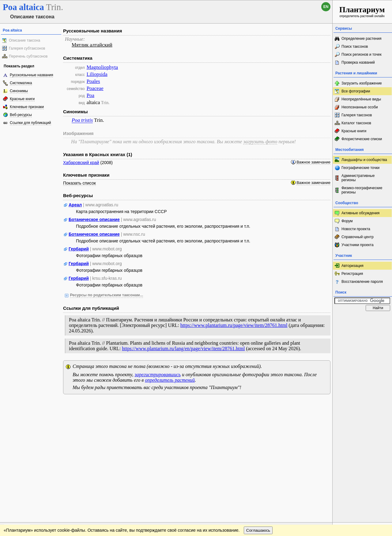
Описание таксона (24, 40)
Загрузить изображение (362, 83)
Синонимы (19, 91)
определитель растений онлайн (362, 11)
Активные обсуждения (360, 213)
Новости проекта (356, 229)
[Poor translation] (22, 450)
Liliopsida (97, 74)
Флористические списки (362, 139)
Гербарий (79, 249)
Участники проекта (358, 245)
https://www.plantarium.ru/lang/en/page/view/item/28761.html (183, 349)
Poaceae (95, 88)
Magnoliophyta (102, 67)
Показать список (79, 183)
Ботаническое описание (94, 219)
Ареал (75, 205)
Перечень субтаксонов (28, 56)
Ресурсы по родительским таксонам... (107, 295)
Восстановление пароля (362, 282)
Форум (347, 221)
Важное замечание (313, 162)
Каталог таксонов (356, 123)
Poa (90, 95)
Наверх (323, 405)
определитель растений (170, 380)
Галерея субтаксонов (27, 48)
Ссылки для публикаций (30, 123)
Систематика (21, 83)
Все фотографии (356, 91)
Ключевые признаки (27, 107)
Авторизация (352, 266)
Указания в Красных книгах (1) (98, 154)
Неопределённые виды (361, 99)
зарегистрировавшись (158, 375)
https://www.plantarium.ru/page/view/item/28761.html (234, 325)
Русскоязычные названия (31, 75)
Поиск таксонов (355, 47)
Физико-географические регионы (362, 190)
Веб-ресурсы (21, 115)
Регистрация (352, 274)
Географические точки (360, 168)
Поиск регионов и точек (362, 54)
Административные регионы (358, 178)
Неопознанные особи (360, 107)
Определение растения (361, 39)
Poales (93, 81)
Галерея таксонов (357, 115)
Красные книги (22, 99)
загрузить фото (260, 142)
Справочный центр (358, 237)
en (326, 7)
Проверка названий (358, 62)
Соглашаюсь (258, 417)
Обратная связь (47, 405)
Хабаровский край (81, 163)
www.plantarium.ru (362, 405)
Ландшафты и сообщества (364, 160)
